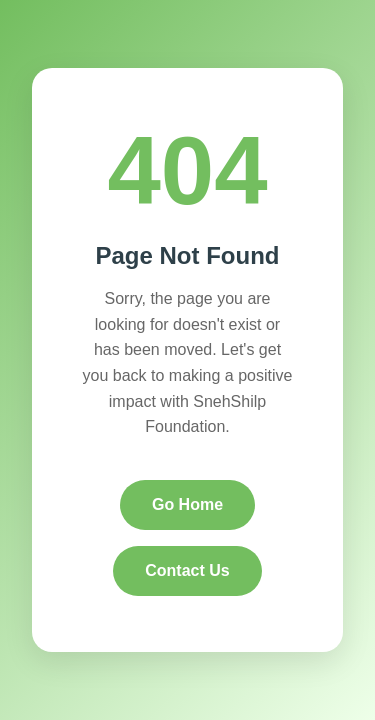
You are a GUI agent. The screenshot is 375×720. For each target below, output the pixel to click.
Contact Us (187, 570)
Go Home (187, 504)
